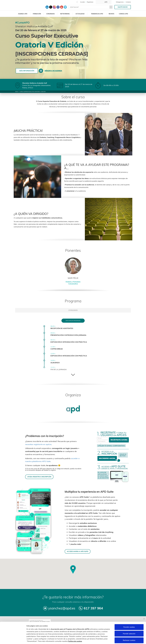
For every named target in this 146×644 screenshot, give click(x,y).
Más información (27, 71)
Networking (65, 14)
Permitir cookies (129, 617)
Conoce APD (123, 14)
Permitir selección (129, 624)
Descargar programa (73, 321)
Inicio (17, 92)
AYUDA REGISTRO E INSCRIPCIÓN (39, 477)
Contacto (128, 2)
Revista (111, 14)
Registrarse (90, 2)
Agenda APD (23, 14)
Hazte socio (123, 7)
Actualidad (80, 14)
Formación (37, 14)
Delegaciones (120, 2)
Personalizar (108, 640)
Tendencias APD (97, 14)
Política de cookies (75, 632)
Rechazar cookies (129, 631)
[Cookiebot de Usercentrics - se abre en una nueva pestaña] (13, 640)
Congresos (50, 14)
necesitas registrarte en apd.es (38, 444)
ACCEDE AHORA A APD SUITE (78, 551)
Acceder (83, 2)
